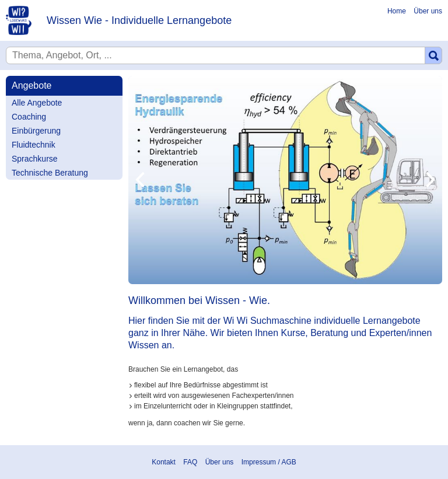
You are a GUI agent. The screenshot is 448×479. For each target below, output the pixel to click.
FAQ (190, 462)
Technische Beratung (50, 173)
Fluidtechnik (34, 145)
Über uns (428, 11)
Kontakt (164, 462)
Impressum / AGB (269, 462)
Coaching (29, 117)
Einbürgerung (36, 131)
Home (397, 11)
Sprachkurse (35, 159)
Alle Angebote (37, 103)
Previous (140, 180)
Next (430, 180)
